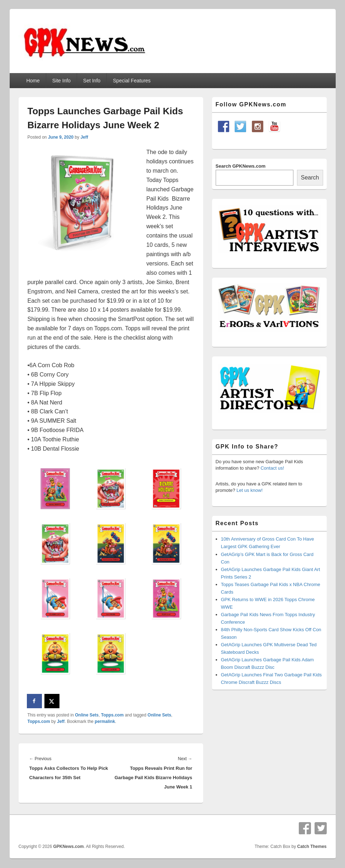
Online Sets (87, 715)
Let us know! (250, 490)
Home (33, 81)
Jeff (84, 137)
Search (310, 178)
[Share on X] (52, 701)
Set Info (92, 81)
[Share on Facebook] (35, 701)
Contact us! (272, 468)
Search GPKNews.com (241, 166)
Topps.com (112, 715)
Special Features (132, 81)
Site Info (61, 81)
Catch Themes (312, 847)
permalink (105, 721)
